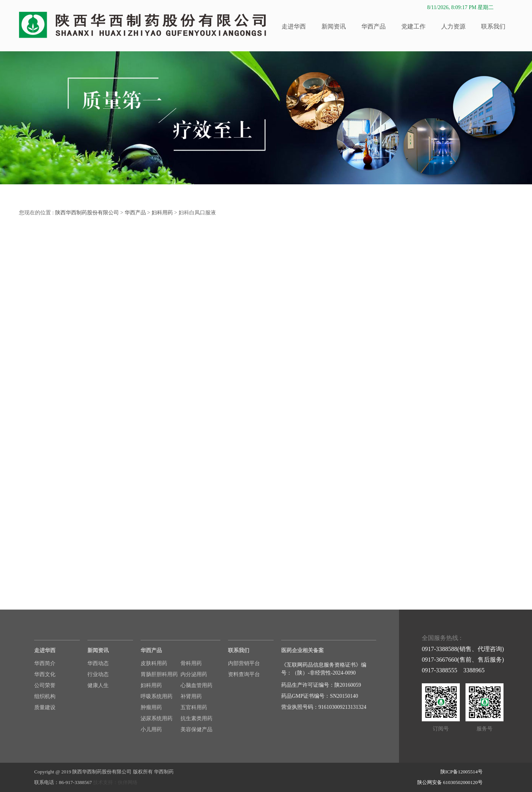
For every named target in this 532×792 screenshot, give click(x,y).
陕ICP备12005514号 (462, 772)
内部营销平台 (244, 663)
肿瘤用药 (151, 707)
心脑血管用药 (196, 685)
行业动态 (98, 674)
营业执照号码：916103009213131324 (324, 707)
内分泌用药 (194, 674)
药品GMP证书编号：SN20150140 (320, 696)
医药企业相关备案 (302, 650)
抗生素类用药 (196, 718)
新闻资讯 (334, 26)
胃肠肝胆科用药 (159, 674)
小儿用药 (151, 729)
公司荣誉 (45, 685)
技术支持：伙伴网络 (115, 782)
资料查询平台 (244, 674)
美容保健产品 (196, 729)
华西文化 (45, 674)
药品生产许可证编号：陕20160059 (321, 685)
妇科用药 (162, 213)
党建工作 (413, 26)
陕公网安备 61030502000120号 (450, 782)
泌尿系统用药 (157, 718)
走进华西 (294, 26)
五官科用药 (194, 707)
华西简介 (45, 663)
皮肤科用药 (154, 663)
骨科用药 (191, 663)
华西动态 (98, 663)
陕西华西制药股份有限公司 (87, 213)
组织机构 (45, 696)
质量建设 (45, 707)
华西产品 (374, 26)
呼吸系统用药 (157, 696)
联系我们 (493, 26)
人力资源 (453, 26)
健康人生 (98, 685)
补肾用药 (191, 696)
